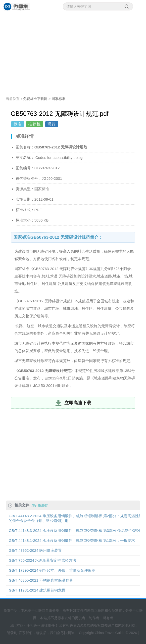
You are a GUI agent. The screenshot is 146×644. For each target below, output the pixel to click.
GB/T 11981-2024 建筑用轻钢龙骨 (37, 590)
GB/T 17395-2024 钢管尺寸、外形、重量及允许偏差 (52, 570)
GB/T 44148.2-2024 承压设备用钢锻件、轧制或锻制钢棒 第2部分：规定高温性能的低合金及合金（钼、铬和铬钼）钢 (76, 518)
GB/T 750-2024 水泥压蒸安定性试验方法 (42, 560)
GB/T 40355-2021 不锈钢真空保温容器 (41, 580)
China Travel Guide (110, 633)
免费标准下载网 (35, 99)
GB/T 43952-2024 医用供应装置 (35, 550)
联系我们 (26, 633)
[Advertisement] (73, 50)
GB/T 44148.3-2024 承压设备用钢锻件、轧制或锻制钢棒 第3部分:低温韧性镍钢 (74, 530)
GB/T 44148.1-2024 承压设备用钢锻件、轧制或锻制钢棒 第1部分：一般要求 (72, 540)
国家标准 (58, 99)
